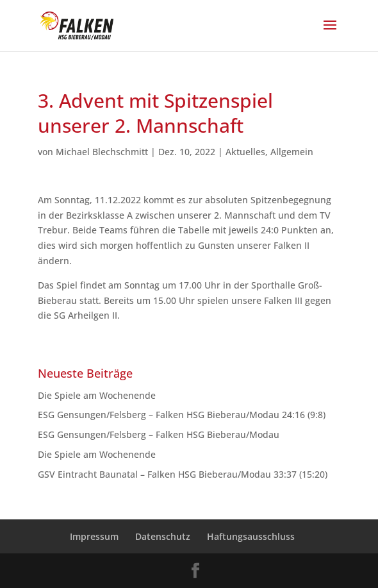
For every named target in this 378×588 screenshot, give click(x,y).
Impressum (94, 536)
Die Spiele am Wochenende (97, 395)
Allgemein (292, 152)
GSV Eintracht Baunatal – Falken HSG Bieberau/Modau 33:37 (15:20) (183, 474)
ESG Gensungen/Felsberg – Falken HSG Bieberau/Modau (164, 434)
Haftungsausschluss (251, 536)
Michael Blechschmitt (102, 152)
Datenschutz (163, 536)
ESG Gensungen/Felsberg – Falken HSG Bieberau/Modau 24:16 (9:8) (182, 415)
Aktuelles (245, 152)
